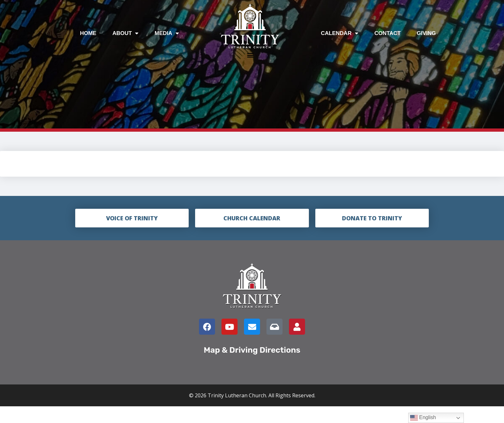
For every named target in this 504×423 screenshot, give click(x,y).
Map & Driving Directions (252, 350)
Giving (427, 33)
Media (167, 33)
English (423, 418)
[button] (250, 55)
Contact (388, 33)
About (126, 33)
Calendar (339, 33)
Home (88, 33)
